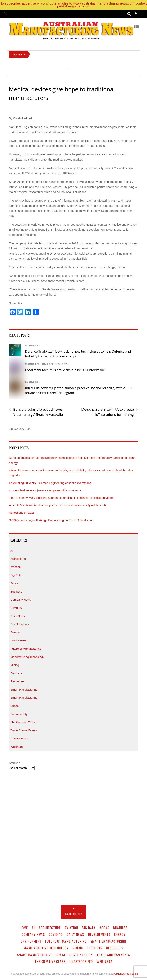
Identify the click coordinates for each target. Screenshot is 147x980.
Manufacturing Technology (46, 364)
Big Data (16, 575)
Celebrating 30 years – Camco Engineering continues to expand (50, 483)
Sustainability (19, 714)
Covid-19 (16, 608)
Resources (17, 681)
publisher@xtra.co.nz (73, 6)
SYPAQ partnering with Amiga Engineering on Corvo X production (51, 520)
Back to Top (74, 914)
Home (24, 928)
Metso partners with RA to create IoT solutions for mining (110, 412)
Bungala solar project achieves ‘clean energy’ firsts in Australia (36, 412)
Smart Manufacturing (24, 689)
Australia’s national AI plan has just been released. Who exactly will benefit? (58, 505)
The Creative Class (23, 722)
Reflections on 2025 (22, 513)
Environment (18, 640)
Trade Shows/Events (24, 730)
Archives (14, 763)
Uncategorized (20, 738)
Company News (21, 600)
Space (14, 706)
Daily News (18, 616)
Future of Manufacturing (26, 649)
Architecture (18, 559)
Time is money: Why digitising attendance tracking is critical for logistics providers (62, 498)
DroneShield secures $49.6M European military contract (45, 490)
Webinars (16, 747)
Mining (15, 665)
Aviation (16, 567)
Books (14, 583)
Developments (20, 624)
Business (31, 345)
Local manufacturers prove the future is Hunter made (65, 370)
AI (12, 551)
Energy (15, 632)
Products (16, 673)
